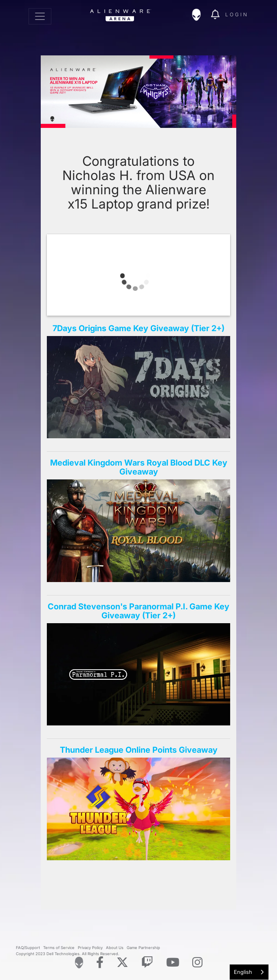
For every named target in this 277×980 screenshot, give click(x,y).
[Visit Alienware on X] (122, 963)
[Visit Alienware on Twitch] (147, 963)
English (243, 972)
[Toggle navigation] (40, 16)
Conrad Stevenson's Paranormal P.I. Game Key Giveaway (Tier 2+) (138, 611)
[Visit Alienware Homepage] (79, 962)
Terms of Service (59, 948)
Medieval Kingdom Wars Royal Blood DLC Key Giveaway (139, 467)
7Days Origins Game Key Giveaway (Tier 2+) (138, 328)
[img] (200, 15)
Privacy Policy (90, 948)
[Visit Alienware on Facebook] (100, 963)
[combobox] (249, 972)
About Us (115, 948)
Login (237, 14)
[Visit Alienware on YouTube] (173, 963)
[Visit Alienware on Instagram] (197, 963)
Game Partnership (143, 948)
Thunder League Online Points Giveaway (139, 750)
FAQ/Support (28, 948)
